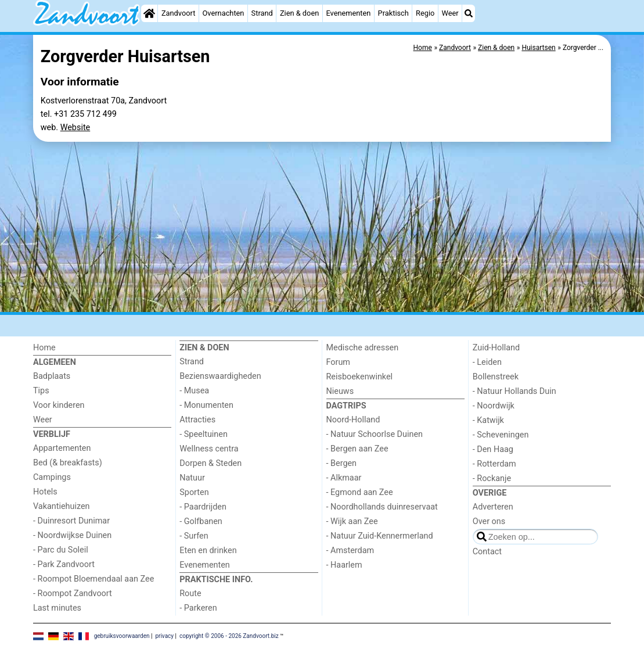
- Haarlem (344, 565)
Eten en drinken (208, 551)
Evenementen (348, 13)
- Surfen (194, 536)
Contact (487, 552)
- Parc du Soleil (61, 550)
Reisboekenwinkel (360, 377)
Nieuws (340, 391)
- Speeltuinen (204, 434)
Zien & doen (299, 13)
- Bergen (342, 463)
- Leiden (487, 362)
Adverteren (493, 507)
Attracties (197, 420)
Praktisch (393, 13)
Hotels (45, 492)
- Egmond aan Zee (360, 492)
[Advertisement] (322, 227)
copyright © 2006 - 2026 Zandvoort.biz (229, 635)
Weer (450, 13)
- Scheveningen (501, 435)
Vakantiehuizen (62, 506)
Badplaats (52, 376)
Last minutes (57, 608)
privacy (164, 635)
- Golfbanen (201, 521)
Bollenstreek (496, 377)
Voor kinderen (59, 405)
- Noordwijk (494, 406)
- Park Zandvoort (64, 564)
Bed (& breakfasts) (68, 463)
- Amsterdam (350, 551)
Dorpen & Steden (211, 463)
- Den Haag (493, 449)
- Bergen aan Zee (357, 449)
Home (44, 348)
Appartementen (62, 448)
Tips (41, 391)
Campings (52, 477)
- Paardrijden (203, 507)
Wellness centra (209, 449)
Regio (425, 13)
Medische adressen (363, 348)
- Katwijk (488, 420)
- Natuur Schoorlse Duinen (375, 434)
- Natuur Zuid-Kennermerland (380, 536)
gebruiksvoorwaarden (122, 635)
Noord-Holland (353, 420)
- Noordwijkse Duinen (72, 535)
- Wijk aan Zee (352, 521)
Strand (262, 13)
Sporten (194, 492)
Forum (338, 362)
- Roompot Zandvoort (73, 594)
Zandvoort (178, 13)
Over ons (489, 521)
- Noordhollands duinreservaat (382, 507)
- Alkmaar (344, 478)
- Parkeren (198, 608)
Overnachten (224, 13)
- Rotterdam (494, 464)
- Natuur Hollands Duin (515, 391)
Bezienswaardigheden (220, 376)
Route (190, 594)
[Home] (149, 13)
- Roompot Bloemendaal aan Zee (93, 579)
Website (75, 128)
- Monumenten (206, 405)
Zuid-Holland (496, 348)
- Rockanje (492, 478)
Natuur (192, 478)
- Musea (194, 391)
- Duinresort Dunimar (71, 521)
